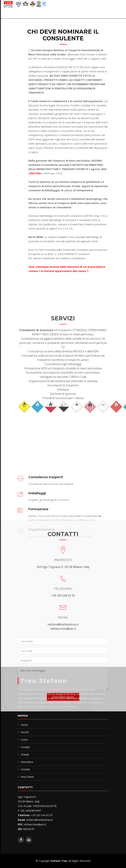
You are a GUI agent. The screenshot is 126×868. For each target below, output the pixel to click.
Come (24, 740)
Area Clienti (27, 777)
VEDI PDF (35, 173)
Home (24, 725)
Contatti (25, 769)
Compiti (25, 747)
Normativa (27, 762)
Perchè (25, 732)
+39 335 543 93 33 (63, 664)
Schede (25, 754)
